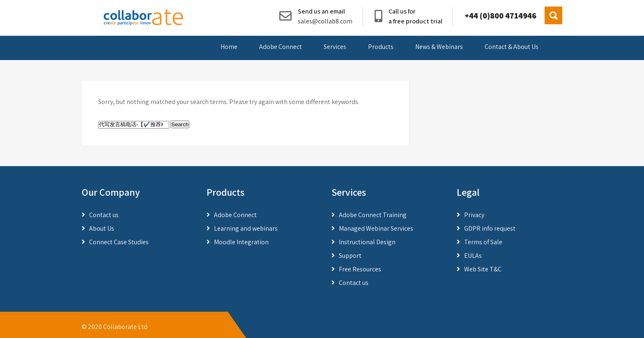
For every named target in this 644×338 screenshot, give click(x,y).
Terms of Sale (483, 242)
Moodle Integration (241, 242)
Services (335, 47)
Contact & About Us (512, 47)
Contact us (104, 215)
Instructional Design (367, 242)
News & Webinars (439, 47)
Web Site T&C (483, 269)
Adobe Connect (281, 47)
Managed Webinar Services (376, 228)
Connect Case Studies (119, 242)
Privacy (474, 215)
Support (350, 256)
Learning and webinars (246, 228)
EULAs (473, 256)
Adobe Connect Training (373, 215)
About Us (102, 228)
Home (229, 47)
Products (381, 47)
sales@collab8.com (325, 21)
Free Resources (360, 269)
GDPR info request (490, 228)
